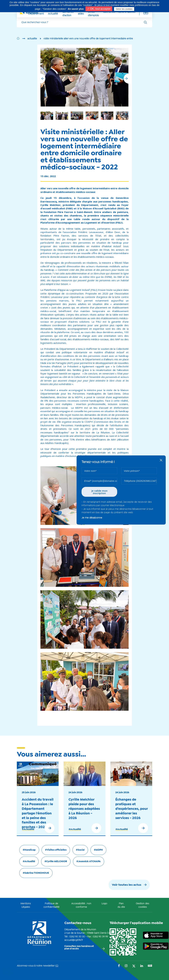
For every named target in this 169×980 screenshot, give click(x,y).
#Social (80, 850)
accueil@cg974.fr (74, 940)
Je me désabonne (92, 518)
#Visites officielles (56, 850)
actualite (32, 39)
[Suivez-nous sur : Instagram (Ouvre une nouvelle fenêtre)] (126, 966)
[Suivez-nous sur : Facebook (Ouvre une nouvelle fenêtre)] (119, 966)
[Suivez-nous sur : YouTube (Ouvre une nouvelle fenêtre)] (150, 966)
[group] (107, 116)
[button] (126, 79)
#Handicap (29, 850)
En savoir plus (76, 9)
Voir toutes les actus (127, 885)
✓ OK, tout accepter (99, 9)
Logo (104, 904)
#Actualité (28, 829)
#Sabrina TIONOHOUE (36, 873)
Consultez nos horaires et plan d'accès (79, 947)
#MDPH (98, 850)
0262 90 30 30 (77, 937)
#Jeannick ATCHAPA (89, 861)
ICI (57, 966)
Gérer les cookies (124, 9)
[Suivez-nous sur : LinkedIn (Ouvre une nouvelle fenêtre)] (142, 966)
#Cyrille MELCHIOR (56, 861)
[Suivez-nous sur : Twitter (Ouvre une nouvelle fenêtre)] (134, 966)
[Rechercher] (145, 22)
